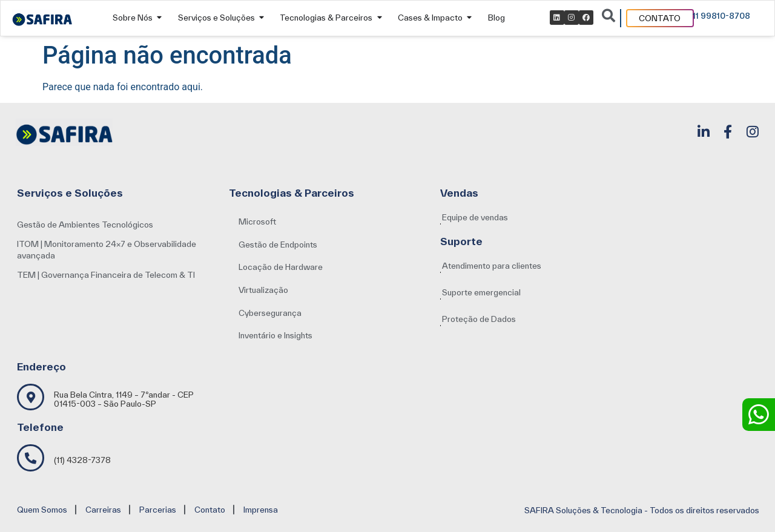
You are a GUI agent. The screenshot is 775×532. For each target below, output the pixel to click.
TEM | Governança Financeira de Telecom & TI (106, 275)
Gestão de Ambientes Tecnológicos (85, 225)
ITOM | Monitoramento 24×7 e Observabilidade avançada (107, 250)
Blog (496, 18)
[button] (275, 336)
